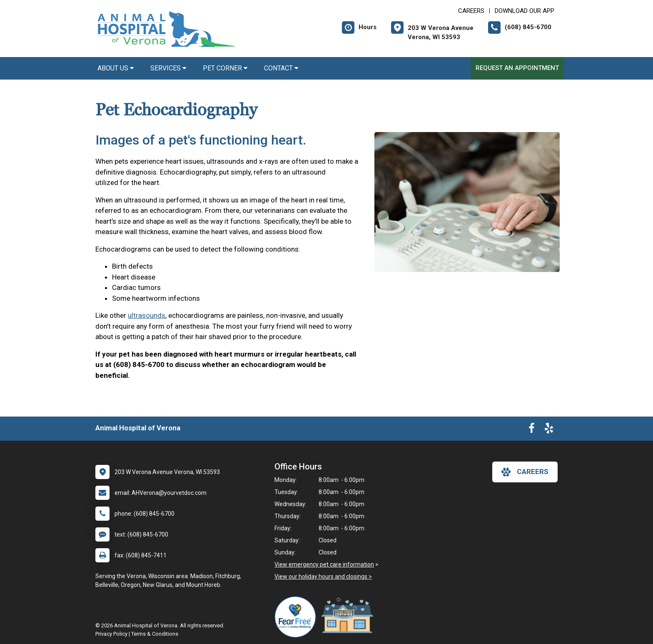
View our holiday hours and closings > (323, 577)
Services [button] (168, 68)
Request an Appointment (517, 68)
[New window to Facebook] (532, 430)
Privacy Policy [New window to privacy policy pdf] (111, 634)
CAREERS (471, 11)
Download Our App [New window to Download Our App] (525, 11)
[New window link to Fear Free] (297, 617)
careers (525, 472)
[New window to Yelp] (549, 430)
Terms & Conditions (155, 634)
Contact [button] (281, 68)
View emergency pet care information (324, 564)
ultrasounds (147, 315)
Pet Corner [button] (225, 68)
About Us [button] (116, 68)
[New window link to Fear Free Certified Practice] (349, 617)
